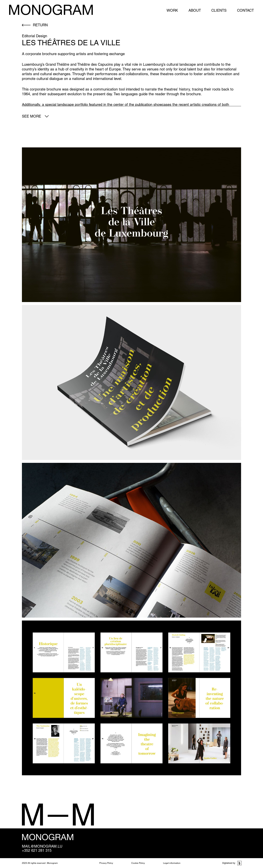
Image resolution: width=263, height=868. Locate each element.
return (40, 25)
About (195, 10)
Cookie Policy (138, 863)
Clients (219, 10)
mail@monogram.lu (42, 846)
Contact (245, 10)
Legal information (172, 863)
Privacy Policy (106, 863)
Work (172, 10)
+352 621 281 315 (37, 851)
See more (32, 116)
